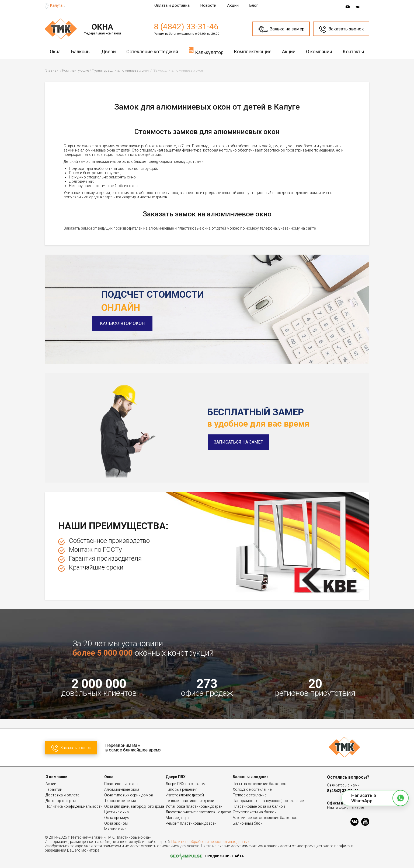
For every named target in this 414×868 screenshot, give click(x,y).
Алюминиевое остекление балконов (265, 818)
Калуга (56, 5)
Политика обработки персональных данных (210, 842)
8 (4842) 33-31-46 (186, 27)
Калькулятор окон (132, 323)
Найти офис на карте (345, 807)
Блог (254, 5)
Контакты (353, 52)
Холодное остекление (252, 789)
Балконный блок (248, 823)
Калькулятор (206, 51)
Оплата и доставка (172, 5)
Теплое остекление (250, 795)
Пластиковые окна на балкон (259, 806)
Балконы (81, 52)
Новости (208, 5)
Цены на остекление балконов (260, 784)
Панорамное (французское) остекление (268, 801)
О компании (319, 52)
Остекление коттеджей (152, 52)
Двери (109, 52)
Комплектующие (253, 52)
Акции (233, 5)
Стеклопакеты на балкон (255, 812)
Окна (55, 52)
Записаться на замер (239, 442)
